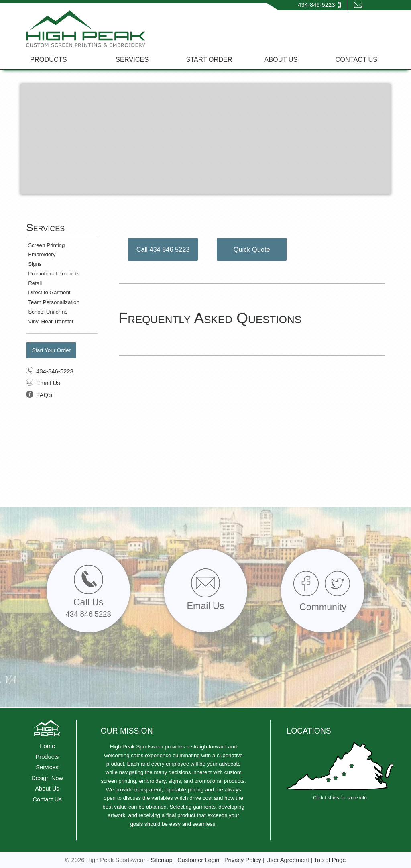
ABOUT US (281, 59)
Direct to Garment (49, 292)
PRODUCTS (49, 59)
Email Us (48, 383)
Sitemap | (164, 860)
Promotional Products (54, 274)
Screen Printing (46, 245)
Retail (35, 283)
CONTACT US (357, 59)
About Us (47, 789)
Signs (35, 264)
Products (47, 757)
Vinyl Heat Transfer (51, 321)
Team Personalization (54, 302)
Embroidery (42, 254)
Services (47, 767)
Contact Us (47, 799)
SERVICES (132, 59)
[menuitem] (53, 59)
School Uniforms (48, 312)
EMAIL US (367, 14)
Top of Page (330, 860)
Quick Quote (252, 249)
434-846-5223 (316, 5)
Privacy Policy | (245, 860)
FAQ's (44, 395)
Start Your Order (51, 350)
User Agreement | (290, 860)
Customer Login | (201, 860)
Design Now (47, 778)
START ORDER (209, 59)
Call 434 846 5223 (163, 249)
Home (47, 746)
